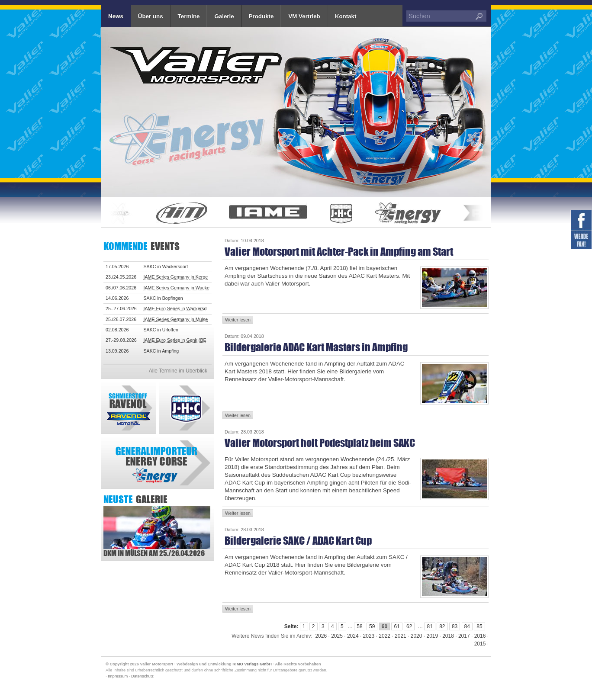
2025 (337, 636)
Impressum (118, 676)
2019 (432, 636)
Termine (189, 16)
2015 (480, 644)
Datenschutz (142, 676)
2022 (384, 636)
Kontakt (346, 16)
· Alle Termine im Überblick (177, 371)
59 (372, 626)
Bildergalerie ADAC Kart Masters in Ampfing (316, 347)
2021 (401, 636)
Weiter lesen (238, 320)
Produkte (261, 16)
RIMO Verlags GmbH (252, 664)
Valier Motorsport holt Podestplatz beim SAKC (320, 443)
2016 (480, 636)
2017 (464, 636)
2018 (448, 636)
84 (467, 626)
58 (359, 626)
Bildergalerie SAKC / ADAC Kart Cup (298, 541)
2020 (417, 636)
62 (409, 626)
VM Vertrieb (304, 16)
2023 (369, 636)
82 (442, 626)
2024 (353, 636)
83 (455, 626)
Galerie (224, 16)
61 (397, 626)
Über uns (151, 16)
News (116, 16)
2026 (321, 636)
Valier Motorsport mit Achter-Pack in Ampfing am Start (339, 252)
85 (479, 626)
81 (430, 626)
